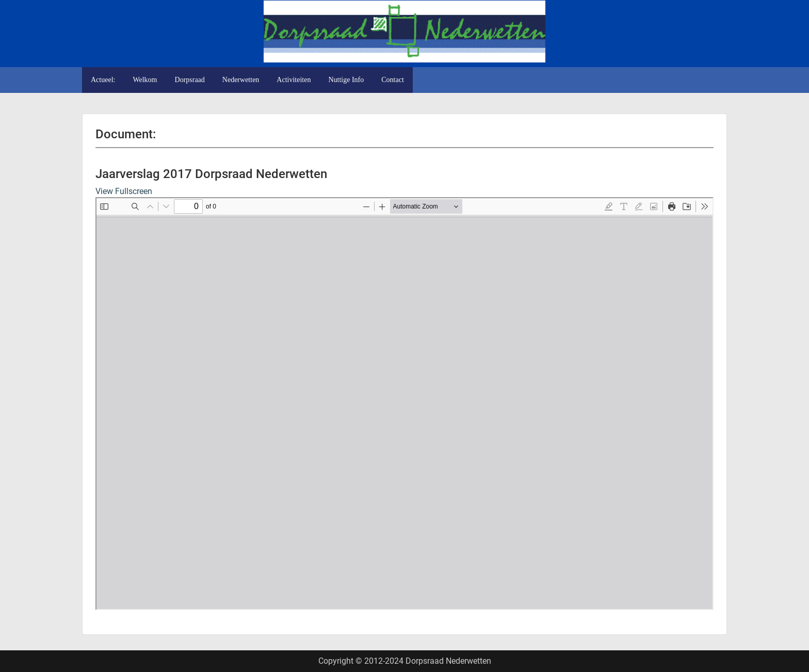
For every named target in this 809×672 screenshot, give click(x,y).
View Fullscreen (124, 191)
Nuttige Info (346, 80)
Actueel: (103, 80)
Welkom (145, 80)
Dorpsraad (190, 80)
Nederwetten (241, 80)
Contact (393, 80)
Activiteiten (294, 80)
